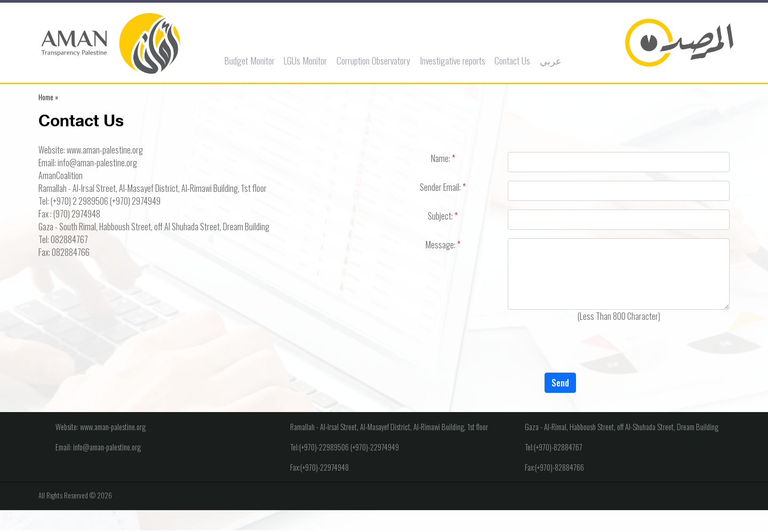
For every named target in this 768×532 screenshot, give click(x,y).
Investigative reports (455, 60)
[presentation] (560, 352)
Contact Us (514, 60)
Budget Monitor (252, 60)
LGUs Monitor (307, 60)
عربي (553, 60)
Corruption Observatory (375, 60)
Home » (48, 97)
